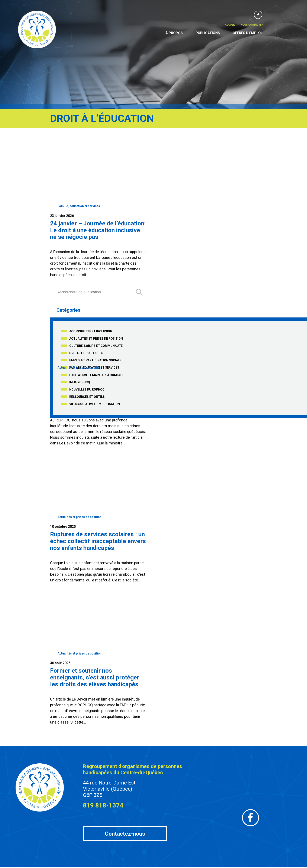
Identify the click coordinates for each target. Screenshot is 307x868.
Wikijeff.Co (223, 865)
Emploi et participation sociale (95, 360)
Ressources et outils (87, 396)
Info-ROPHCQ (80, 382)
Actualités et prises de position (96, 338)
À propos (174, 33)
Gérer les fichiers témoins (184, 865)
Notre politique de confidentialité (146, 865)
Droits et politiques (86, 352)
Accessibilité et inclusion (91, 331)
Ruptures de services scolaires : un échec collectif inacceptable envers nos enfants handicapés (98, 539)
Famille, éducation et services (79, 206)
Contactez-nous (125, 831)
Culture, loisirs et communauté (96, 345)
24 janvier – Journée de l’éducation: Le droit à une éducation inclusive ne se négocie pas (98, 230)
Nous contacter (252, 25)
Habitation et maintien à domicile (97, 374)
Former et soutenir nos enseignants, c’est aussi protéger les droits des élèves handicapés (95, 675)
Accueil (230, 25)
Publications (208, 33)
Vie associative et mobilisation (95, 403)
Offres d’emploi (247, 33)
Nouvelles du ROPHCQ (87, 389)
